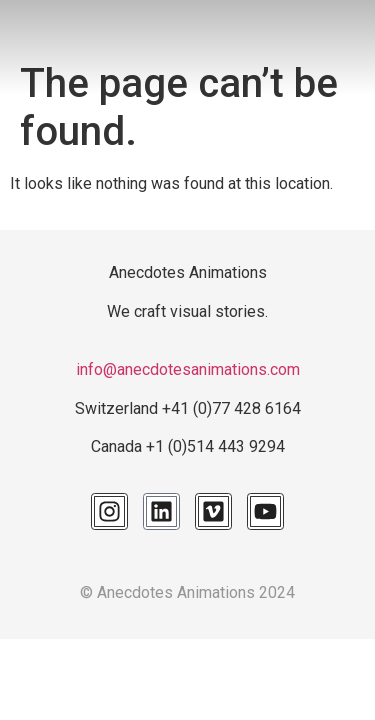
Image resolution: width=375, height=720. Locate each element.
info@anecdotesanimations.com (188, 369)
